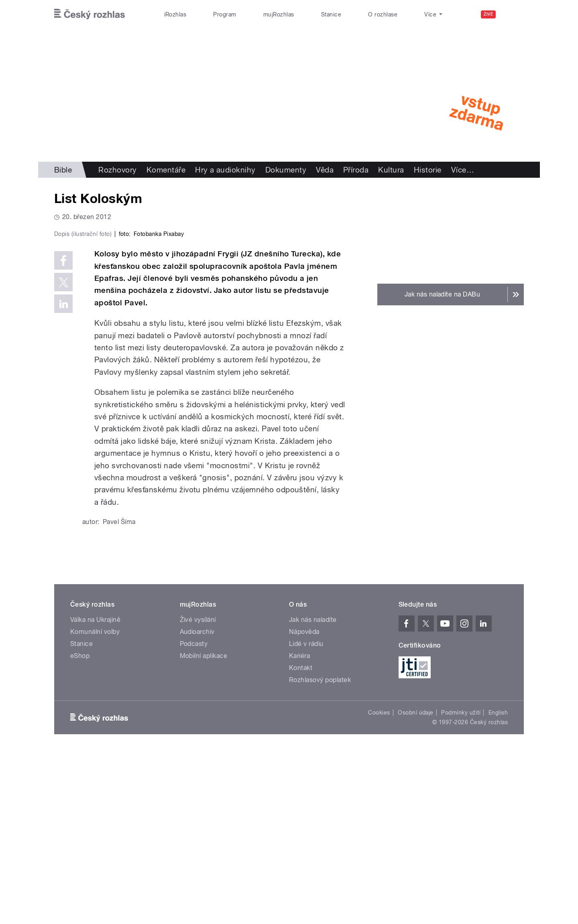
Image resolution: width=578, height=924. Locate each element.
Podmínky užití (461, 883)
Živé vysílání (198, 790)
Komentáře (166, 170)
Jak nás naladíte (313, 790)
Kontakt (301, 838)
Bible (63, 170)
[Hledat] (513, 14)
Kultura (391, 170)
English (498, 883)
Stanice (331, 14)
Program (225, 14)
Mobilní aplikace (204, 826)
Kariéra (299, 826)
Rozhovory (117, 170)
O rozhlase (383, 14)
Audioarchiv (197, 802)
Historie (428, 170)
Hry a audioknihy (225, 170)
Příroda (356, 170)
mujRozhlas (279, 14)
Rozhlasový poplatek (320, 850)
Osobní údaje (416, 883)
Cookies (379, 883)
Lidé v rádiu (306, 814)
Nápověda (304, 802)
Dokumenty (286, 170)
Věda (325, 170)
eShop (80, 826)
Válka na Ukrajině (95, 790)
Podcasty (194, 814)
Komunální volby (95, 802)
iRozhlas (175, 14)
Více (463, 170)
